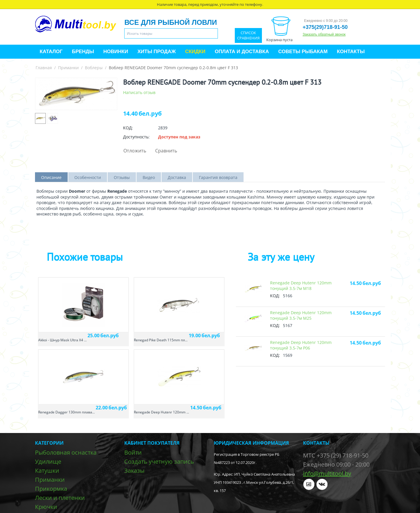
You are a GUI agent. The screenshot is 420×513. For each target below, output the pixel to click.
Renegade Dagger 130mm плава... (66, 412)
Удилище (48, 461)
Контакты (351, 52)
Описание (51, 177)
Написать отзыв (139, 92)
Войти (133, 452)
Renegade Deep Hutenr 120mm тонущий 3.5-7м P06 (301, 345)
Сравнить (166, 151)
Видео (149, 177)
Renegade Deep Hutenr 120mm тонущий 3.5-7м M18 (301, 286)
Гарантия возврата (218, 177)
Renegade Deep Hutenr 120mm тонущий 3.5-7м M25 (301, 315)
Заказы (134, 471)
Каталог (51, 52)
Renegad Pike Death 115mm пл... (161, 340)
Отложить (135, 151)
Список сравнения (248, 35)
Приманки (68, 68)
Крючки (46, 507)
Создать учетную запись (159, 461)
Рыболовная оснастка (66, 452)
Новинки (116, 52)
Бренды (83, 52)
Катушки (47, 471)
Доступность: (136, 137)
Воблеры (94, 68)
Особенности (88, 177)
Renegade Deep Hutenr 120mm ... (161, 412)
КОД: (128, 128)
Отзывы (122, 177)
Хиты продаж (156, 52)
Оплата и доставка (242, 52)
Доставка (177, 177)
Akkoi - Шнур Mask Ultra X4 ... (62, 340)
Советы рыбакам (303, 52)
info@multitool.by (327, 473)
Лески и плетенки (60, 498)
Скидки (195, 52)
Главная (44, 68)
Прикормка (51, 489)
